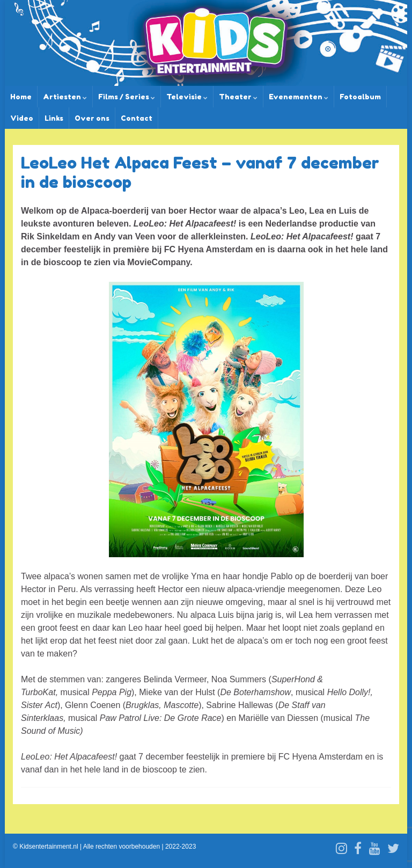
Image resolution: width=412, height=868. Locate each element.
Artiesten (65, 97)
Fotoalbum (360, 97)
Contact (137, 118)
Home (21, 97)
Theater (238, 97)
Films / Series (127, 97)
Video (22, 118)
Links (54, 118)
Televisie (187, 97)
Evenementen (299, 97)
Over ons (92, 118)
